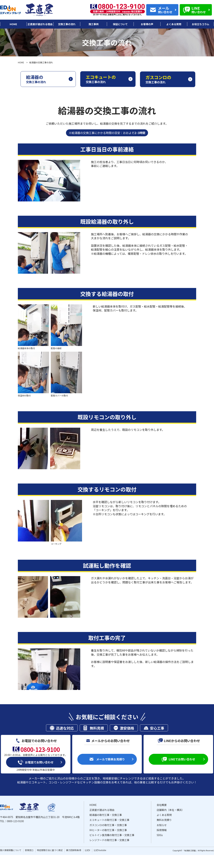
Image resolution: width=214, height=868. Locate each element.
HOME (21, 62)
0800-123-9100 (15, 821)
